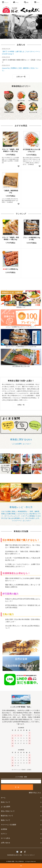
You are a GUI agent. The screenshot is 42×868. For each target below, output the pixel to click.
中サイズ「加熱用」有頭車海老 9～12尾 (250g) (10, 150)
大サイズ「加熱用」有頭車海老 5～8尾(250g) (10, 238)
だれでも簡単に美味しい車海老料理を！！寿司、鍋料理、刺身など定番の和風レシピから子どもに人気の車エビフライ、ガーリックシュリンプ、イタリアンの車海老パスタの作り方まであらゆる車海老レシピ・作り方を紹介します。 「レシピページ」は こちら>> (21, 516)
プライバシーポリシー (29, 855)
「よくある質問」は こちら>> (21, 444)
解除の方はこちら (35, 793)
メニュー (5, 2)
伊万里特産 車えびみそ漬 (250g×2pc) (31, 150)
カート (37, 2)
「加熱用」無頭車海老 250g (10, 192)
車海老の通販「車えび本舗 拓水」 (16, 861)
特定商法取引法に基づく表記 (15, 855)
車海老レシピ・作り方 (21, 507)
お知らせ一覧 (21, 77)
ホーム (16, 2)
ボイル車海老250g (10, 269)
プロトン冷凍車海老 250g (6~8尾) (31, 239)
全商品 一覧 (21, 405)
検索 (26, 2)
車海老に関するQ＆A (21, 439)
